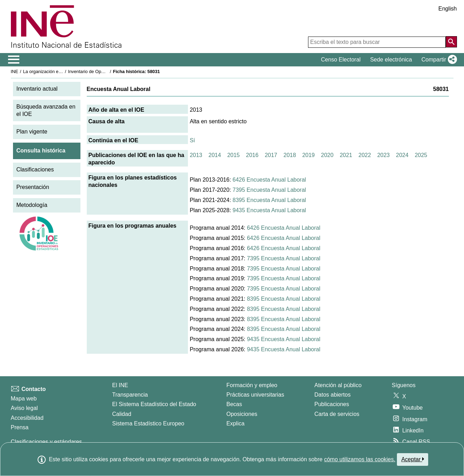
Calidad (122, 414)
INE (15, 71)
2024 (402, 155)
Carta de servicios (337, 414)
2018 (290, 155)
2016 (252, 155)
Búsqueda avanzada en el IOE (46, 110)
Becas (234, 404)
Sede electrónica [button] (391, 60)
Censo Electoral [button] (341, 60)
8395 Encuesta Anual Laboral (269, 200)
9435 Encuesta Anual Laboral (269, 210)
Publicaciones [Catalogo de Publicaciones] (332, 404)
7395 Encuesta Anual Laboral (269, 190)
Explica (236, 423)
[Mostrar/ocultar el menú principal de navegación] (14, 60)
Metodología (32, 205)
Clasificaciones (35, 169)
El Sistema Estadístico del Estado (154, 404)
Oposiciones (242, 414)
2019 (308, 155)
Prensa (20, 427)
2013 (196, 155)
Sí (192, 140)
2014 (215, 155)
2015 (234, 155)
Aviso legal (24, 408)
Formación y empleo (252, 385)
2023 (384, 155)
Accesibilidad (27, 418)
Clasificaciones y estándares (47, 442)
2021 (346, 155)
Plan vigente (32, 132)
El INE (120, 385)
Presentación (33, 187)
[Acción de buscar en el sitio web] (451, 42)
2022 (365, 155)
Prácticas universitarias (256, 395)
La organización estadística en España (61, 71)
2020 (327, 155)
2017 (271, 155)
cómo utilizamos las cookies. (360, 459)
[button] (438, 60)
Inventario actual (37, 89)
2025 (421, 155)
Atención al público (338, 385)
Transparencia (130, 395)
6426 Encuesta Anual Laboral (269, 180)
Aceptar (413, 459)
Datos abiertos (332, 395)
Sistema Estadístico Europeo (148, 423)
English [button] (447, 9)
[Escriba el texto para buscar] (377, 42)
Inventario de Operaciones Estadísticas (107, 71)
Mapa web (24, 399)
